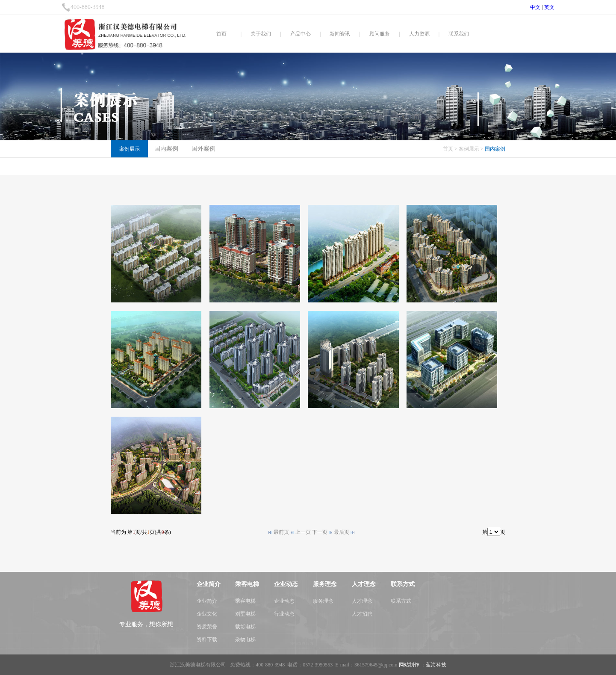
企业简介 (207, 601)
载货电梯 (245, 627)
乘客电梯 (245, 601)
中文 (535, 7)
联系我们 (459, 34)
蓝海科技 (436, 665)
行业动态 (284, 614)
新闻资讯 (340, 34)
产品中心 (301, 34)
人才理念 (362, 601)
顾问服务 (380, 34)
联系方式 (401, 601)
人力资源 (419, 34)
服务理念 (323, 601)
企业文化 (207, 614)
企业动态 (284, 601)
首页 (221, 34)
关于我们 (261, 34)
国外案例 (203, 149)
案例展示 (469, 149)
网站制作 (409, 665)
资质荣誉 (207, 627)
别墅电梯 (245, 614)
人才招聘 (362, 614)
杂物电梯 (245, 639)
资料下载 (207, 639)
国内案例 (166, 149)
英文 (549, 7)
